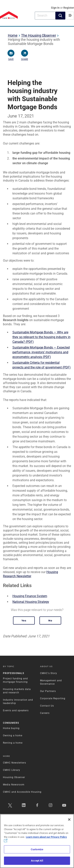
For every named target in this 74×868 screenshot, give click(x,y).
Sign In (56, 8)
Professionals (14, 673)
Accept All (37, 861)
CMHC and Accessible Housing (22, 792)
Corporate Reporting (53, 698)
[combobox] (45, 15)
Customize (37, 849)
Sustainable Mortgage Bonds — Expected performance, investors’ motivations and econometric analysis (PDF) (41, 352)
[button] (60, 16)
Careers (45, 713)
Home (13, 35)
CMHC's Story (49, 673)
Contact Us (47, 706)
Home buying (11, 728)
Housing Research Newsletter (30, 574)
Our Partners (48, 691)
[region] (37, 841)
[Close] (69, 820)
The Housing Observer (39, 35)
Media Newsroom (14, 785)
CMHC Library (12, 770)
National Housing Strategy (31, 602)
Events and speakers (16, 710)
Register (69, 8)
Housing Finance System (30, 596)
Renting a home (13, 743)
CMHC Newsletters (15, 763)
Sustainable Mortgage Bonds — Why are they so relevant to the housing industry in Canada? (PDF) (41, 337)
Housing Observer (14, 777)
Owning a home (13, 736)
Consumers (11, 723)
